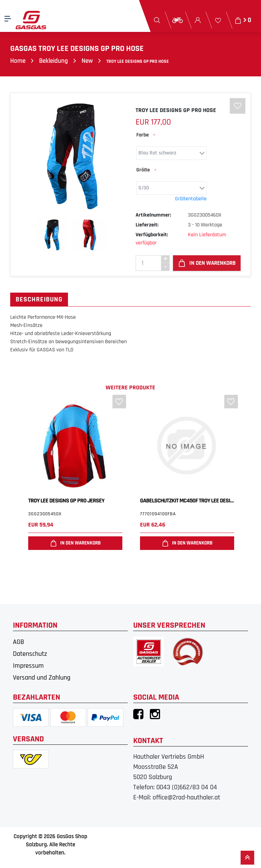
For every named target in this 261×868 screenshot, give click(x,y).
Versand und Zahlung (42, 678)
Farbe (143, 135)
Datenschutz (30, 654)
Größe (143, 170)
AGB (19, 642)
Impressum (28, 666)
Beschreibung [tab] (39, 300)
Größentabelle (191, 199)
